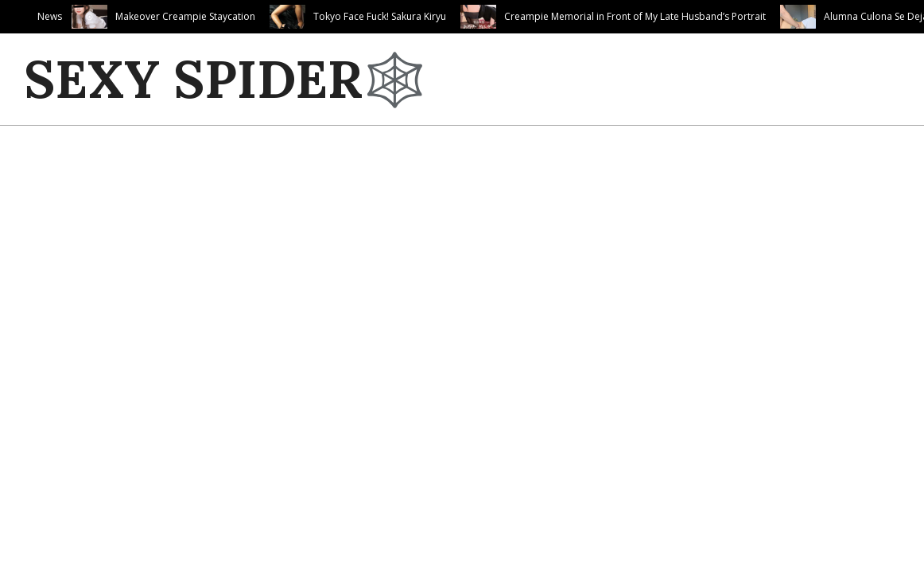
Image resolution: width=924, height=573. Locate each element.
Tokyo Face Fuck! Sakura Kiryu (380, 16)
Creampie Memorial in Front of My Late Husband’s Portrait (635, 16)
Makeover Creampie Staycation (185, 16)
